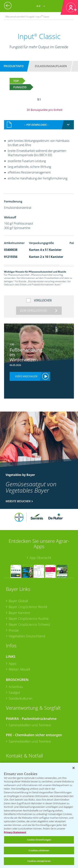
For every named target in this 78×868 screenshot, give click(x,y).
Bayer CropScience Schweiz (29, 624)
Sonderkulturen (21, 698)
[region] (39, 815)
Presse (14, 630)
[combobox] (39, 125)
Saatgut (14, 692)
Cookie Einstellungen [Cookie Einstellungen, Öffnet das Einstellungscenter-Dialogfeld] (39, 840)
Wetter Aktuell (19, 669)
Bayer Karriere (19, 613)
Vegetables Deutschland (27, 636)
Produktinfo (14, 66)
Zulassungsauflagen (51, 66)
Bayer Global (18, 601)
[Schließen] (74, 768)
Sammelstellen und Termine (30, 725)
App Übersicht (40, 558)
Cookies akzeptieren (39, 861)
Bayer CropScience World (28, 607)
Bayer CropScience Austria (29, 618)
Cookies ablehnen (39, 850)
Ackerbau (16, 687)
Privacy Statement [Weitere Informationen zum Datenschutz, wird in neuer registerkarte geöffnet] (15, 832)
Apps (12, 664)
